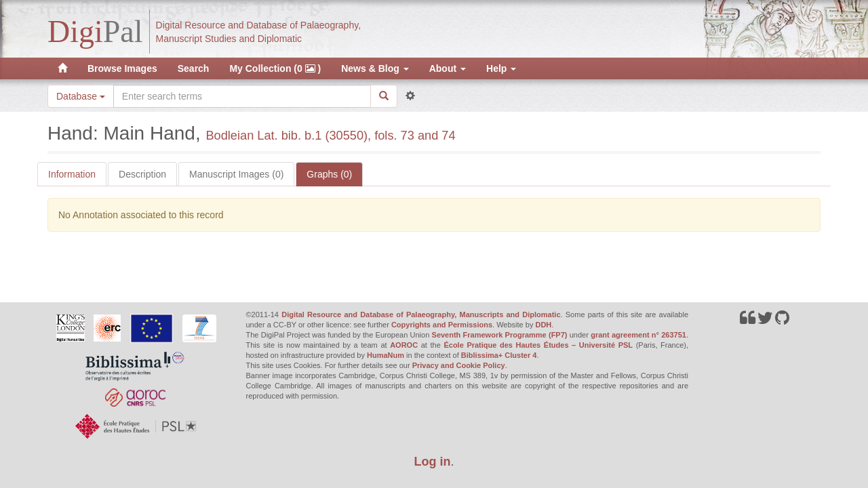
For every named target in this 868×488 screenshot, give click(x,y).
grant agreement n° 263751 (638, 335)
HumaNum (386, 355)
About (448, 68)
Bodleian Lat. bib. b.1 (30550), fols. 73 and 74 (330, 136)
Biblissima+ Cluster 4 (499, 355)
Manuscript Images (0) (236, 174)
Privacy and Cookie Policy (459, 365)
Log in (433, 462)
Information (72, 174)
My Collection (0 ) (275, 68)
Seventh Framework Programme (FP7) (500, 335)
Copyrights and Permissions (442, 325)
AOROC (404, 345)
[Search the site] (242, 96)
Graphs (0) (329, 174)
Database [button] (81, 96)
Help (501, 68)
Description (142, 174)
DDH (543, 325)
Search (194, 68)
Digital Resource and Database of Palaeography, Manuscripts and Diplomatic (421, 314)
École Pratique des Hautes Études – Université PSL (538, 345)
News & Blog (375, 68)
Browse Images (122, 68)
